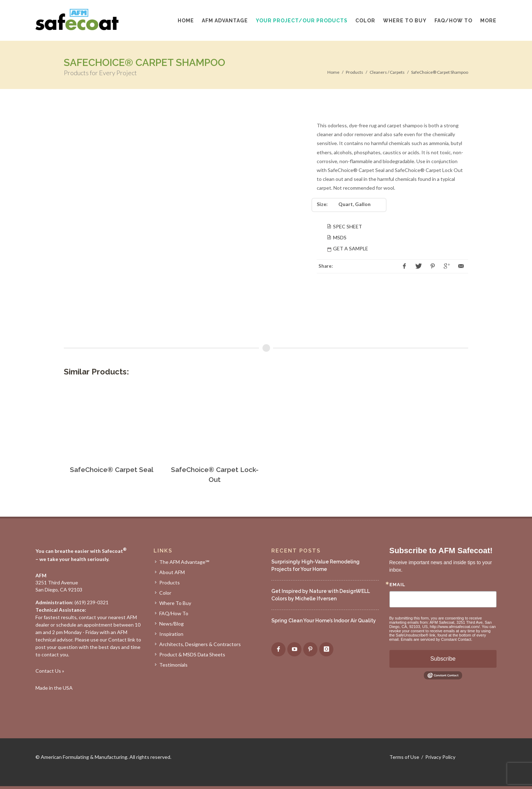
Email (397, 585)
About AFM (172, 572)
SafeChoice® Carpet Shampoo (440, 72)
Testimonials (173, 665)
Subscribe (443, 659)
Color (165, 593)
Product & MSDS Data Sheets (192, 654)
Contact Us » (50, 671)
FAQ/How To (174, 613)
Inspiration (171, 634)
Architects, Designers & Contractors (200, 644)
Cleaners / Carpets (387, 72)
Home (333, 72)
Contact (117, 640)
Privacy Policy (440, 757)
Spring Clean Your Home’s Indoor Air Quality (324, 621)
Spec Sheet (348, 226)
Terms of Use (404, 757)
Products (354, 72)
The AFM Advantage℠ (184, 562)
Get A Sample (351, 248)
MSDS (340, 237)
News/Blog (171, 624)
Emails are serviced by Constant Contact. (437, 639)
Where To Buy (175, 603)
